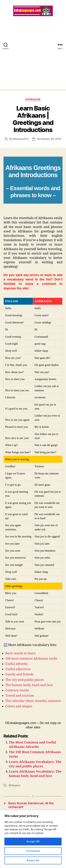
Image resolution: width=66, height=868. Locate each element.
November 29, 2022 (49, 139)
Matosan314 (21, 139)
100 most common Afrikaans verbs (31, 659)
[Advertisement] (33, 56)
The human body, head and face (29, 685)
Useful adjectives (18, 669)
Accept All (33, 841)
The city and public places (25, 680)
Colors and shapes (19, 706)
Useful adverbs (16, 664)
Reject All (33, 860)
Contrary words (17, 690)
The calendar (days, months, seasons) (33, 701)
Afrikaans (33, 99)
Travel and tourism (20, 696)
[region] (33, 839)
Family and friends (19, 674)
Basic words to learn (20, 653)
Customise (33, 851)
